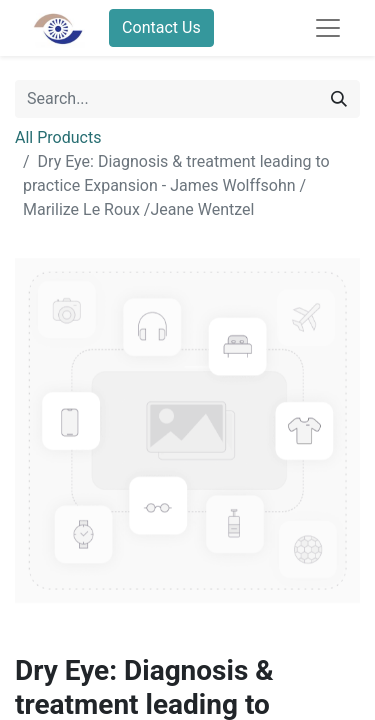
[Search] (339, 99)
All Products (58, 137)
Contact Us (161, 27)
